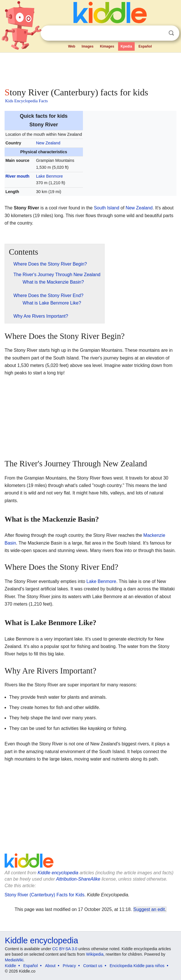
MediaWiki (14, 960)
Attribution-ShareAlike (78, 879)
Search (171, 33)
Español (145, 46)
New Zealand (48, 143)
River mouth (17, 176)
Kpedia (126, 46)
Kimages (107, 46)
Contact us (93, 966)
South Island (107, 208)
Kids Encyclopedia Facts (26, 101)
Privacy (69, 966)
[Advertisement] (90, 69)
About (50, 966)
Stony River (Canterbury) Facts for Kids (44, 895)
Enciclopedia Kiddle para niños (137, 966)
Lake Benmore (49, 176)
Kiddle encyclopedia (58, 873)
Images (88, 46)
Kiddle (10, 966)
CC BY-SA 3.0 (65, 949)
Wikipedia (95, 954)
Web (72, 46)
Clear (160, 33)
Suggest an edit (149, 909)
